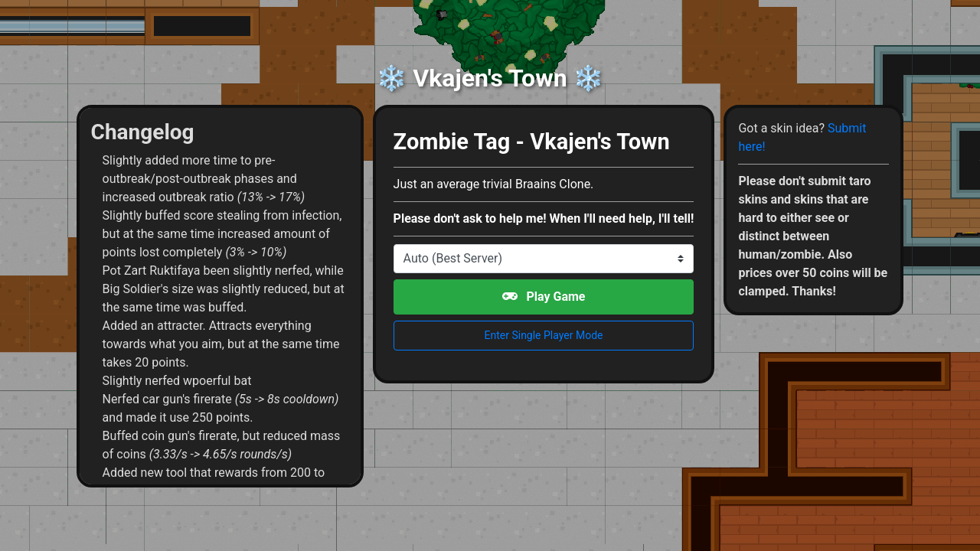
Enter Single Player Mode (544, 335)
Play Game (544, 297)
